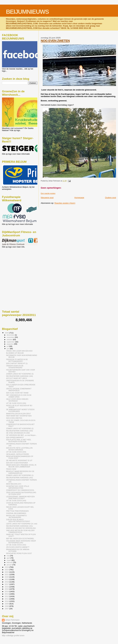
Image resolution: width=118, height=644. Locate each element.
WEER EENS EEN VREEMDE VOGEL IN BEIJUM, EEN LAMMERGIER (21, 466)
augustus (10, 344)
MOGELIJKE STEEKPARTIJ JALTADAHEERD (16, 516)
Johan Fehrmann (12, 620)
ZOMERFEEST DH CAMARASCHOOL (20, 490)
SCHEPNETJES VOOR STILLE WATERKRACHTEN (18, 487)
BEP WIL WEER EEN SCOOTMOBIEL (20, 539)
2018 (7, 582)
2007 (7, 609)
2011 (7, 599)
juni (8, 349)
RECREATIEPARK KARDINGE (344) (20, 376)
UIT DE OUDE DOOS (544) (16, 452)
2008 (7, 606)
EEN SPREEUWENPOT (15, 437)
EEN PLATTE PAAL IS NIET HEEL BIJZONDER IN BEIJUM (19, 441)
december (11, 335)
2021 (7, 574)
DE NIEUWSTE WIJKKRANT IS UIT (19, 460)
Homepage (79, 198)
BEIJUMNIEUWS (27, 12)
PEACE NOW (11, 469)
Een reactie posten (48, 193)
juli (8, 346)
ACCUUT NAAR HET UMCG (17, 378)
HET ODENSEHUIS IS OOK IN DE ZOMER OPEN (19, 396)
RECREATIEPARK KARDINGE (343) (20, 431)
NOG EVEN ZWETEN (55, 41)
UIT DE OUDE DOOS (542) (16, 545)
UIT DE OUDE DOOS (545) (16, 403)
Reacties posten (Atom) (65, 203)
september (11, 342)
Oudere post (110, 198)
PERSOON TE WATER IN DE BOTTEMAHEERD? (17, 360)
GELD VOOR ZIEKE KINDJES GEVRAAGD (17, 400)
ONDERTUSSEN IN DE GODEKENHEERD (15, 367)
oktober (10, 340)
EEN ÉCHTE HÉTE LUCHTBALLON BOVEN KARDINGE (19, 449)
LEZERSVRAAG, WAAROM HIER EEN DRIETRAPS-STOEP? (20, 498)
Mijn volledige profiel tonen (13, 636)
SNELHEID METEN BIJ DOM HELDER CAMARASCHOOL (20, 531)
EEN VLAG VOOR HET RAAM (17, 393)
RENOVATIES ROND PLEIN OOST (19, 553)
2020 (7, 577)
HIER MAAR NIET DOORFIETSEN (19, 416)
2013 (7, 594)
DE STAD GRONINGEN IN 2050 (18, 433)
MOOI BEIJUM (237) (14, 484)
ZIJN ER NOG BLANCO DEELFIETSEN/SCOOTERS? (18, 520)
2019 (7, 579)
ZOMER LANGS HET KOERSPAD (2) (20, 428)
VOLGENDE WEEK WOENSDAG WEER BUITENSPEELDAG (21, 542)
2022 (7, 572)
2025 (7, 333)
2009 (7, 604)
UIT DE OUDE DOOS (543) (16, 501)
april (9, 558)
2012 (7, 596)
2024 (7, 567)
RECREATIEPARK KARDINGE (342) (20, 478)
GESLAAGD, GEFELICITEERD (18, 454)
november (11, 337)
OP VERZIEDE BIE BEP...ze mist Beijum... (22, 435)
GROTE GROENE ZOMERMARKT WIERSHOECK (19, 390)
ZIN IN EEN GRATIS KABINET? (18, 547)
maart (9, 560)
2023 (7, 570)
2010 (7, 601)
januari (10, 565)
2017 (7, 584)
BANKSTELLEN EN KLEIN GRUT (18, 414)
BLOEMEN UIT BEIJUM (15, 353)
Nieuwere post (47, 198)
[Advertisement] (16, 265)
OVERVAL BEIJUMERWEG (16, 513)
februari (10, 562)
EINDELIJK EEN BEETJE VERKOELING (21, 528)
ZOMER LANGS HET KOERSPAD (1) (20, 475)
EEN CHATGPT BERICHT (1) (17, 363)
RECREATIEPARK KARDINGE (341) (20, 526)
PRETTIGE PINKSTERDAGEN (17, 511)
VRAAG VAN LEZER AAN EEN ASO (19, 351)
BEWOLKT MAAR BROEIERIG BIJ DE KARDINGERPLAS (20, 472)
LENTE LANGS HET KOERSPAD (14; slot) (22, 524)
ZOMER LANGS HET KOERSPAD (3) (20, 374)
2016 (7, 587)
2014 (7, 591)
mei (8, 556)
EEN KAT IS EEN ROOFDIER (17, 463)
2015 (7, 589)
